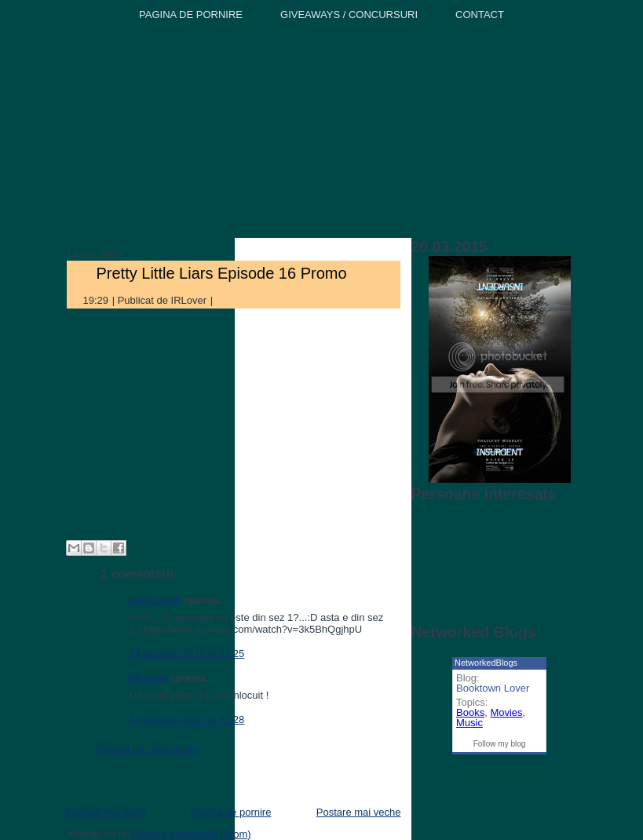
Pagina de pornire (231, 812)
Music (469, 723)
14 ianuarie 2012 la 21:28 (187, 719)
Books (470, 712)
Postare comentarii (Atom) (192, 834)
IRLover (148, 678)
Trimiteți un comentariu (146, 749)
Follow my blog (500, 744)
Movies (506, 712)
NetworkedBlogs (486, 663)
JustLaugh (155, 600)
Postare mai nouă (106, 812)
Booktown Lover (493, 688)
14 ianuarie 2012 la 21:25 (187, 654)
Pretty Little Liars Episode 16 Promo (222, 273)
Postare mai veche (359, 812)
